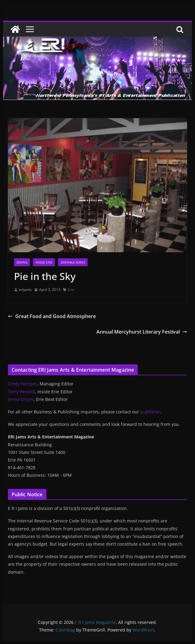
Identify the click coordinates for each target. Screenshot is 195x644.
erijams (25, 290)
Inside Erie (44, 262)
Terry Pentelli (22, 392)
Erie (71, 290)
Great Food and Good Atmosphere (52, 316)
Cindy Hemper (23, 384)
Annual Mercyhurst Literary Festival (142, 332)
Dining (22, 262)
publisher (150, 412)
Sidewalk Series (73, 262)
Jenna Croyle (21, 399)
